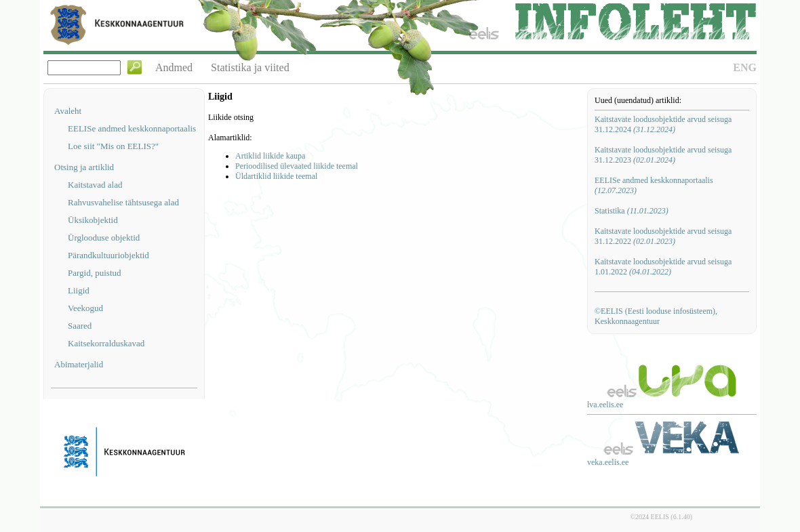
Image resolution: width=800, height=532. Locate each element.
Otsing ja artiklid (84, 167)
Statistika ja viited (250, 67)
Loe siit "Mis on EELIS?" (113, 146)
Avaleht (68, 111)
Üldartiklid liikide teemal (276, 176)
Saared (80, 326)
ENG (745, 67)
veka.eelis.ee (608, 462)
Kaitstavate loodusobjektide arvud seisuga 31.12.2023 (663, 155)
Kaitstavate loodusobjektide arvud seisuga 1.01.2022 (663, 267)
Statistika (632, 211)
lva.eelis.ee (605, 405)
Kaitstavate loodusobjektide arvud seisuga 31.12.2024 (663, 124)
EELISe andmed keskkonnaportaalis (132, 128)
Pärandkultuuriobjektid (108, 255)
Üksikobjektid (93, 220)
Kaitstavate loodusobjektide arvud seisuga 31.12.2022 (663, 236)
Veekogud (85, 308)
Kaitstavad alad (95, 185)
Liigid (79, 290)
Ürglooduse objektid (104, 238)
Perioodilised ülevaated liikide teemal (297, 166)
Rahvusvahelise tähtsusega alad (123, 202)
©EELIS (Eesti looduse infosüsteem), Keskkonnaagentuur (656, 316)
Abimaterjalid (79, 364)
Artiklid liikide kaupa (270, 156)
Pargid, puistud (95, 273)
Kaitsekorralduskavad (106, 343)
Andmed (174, 67)
